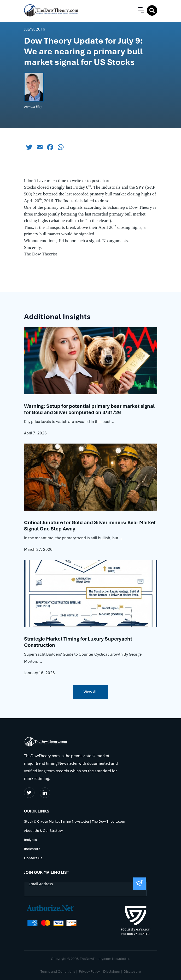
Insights (30, 840)
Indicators (32, 849)
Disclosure (132, 972)
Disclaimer (112, 972)
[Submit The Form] (139, 884)
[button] (140, 10)
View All (90, 692)
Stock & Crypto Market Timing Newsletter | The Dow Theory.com (75, 822)
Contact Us (33, 858)
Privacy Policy (89, 972)
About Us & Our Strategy (43, 831)
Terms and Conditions (58, 972)
